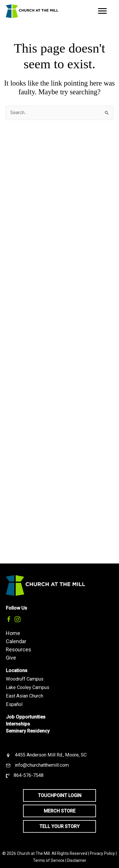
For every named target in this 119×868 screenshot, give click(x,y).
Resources (19, 649)
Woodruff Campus (25, 679)
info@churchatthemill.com (42, 765)
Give (11, 657)
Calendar (16, 641)
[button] (9, 619)
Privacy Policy (102, 853)
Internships (18, 724)
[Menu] (102, 11)
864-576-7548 (29, 775)
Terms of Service (49, 860)
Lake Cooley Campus (28, 687)
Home (13, 633)
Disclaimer (77, 860)
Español (14, 704)
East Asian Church (24, 696)
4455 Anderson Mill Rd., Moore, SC (51, 755)
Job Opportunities (26, 717)
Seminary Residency (28, 731)
